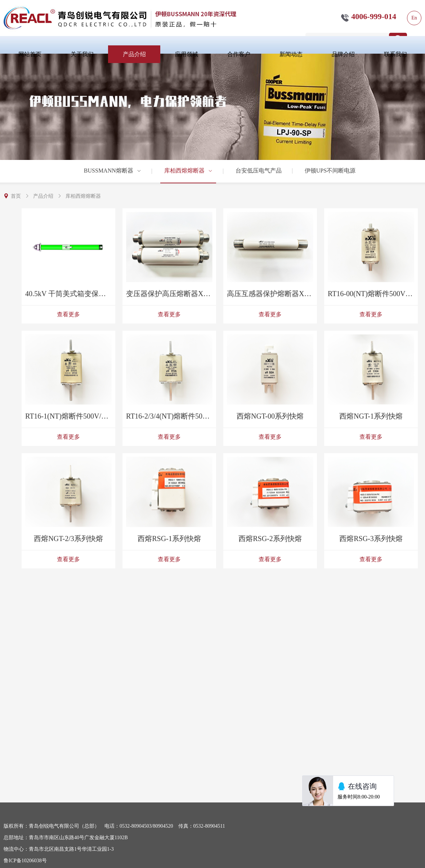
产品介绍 (134, 54)
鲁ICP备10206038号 (25, 861)
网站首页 (30, 54)
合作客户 (239, 54)
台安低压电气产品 (259, 171)
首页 (16, 196)
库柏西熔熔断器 (188, 171)
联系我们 (395, 54)
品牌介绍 (343, 54)
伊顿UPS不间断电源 (330, 171)
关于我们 (82, 54)
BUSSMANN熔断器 (113, 171)
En (414, 18)
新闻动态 (291, 54)
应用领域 (187, 54)
